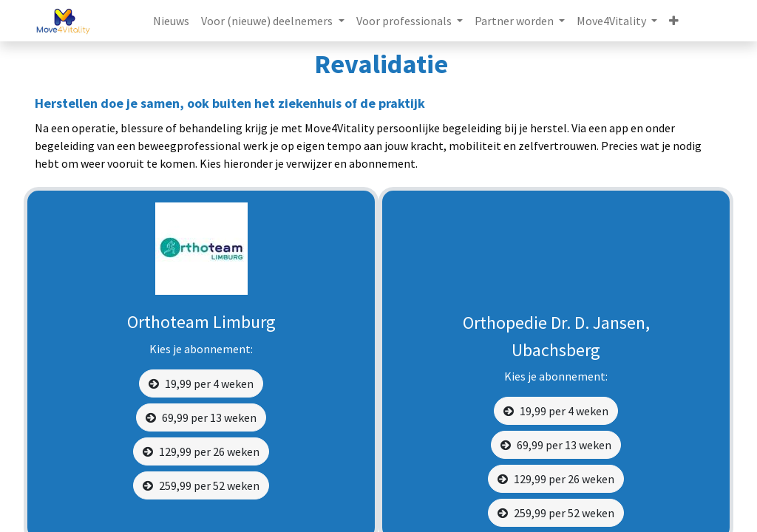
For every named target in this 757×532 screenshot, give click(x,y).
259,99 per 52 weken (201, 485)
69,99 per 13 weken (201, 417)
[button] (674, 21)
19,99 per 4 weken (201, 383)
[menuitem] (171, 21)
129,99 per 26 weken (201, 451)
